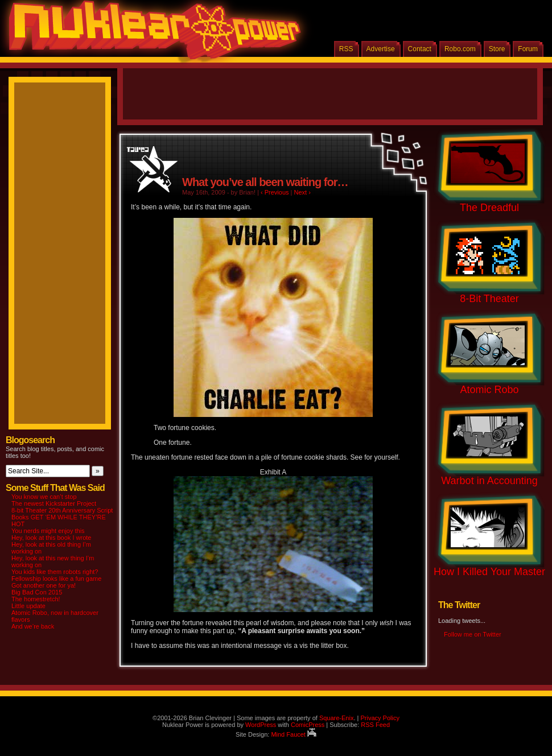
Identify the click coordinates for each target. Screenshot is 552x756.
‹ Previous (275, 192)
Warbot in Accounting (489, 481)
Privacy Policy (380, 718)
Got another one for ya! (44, 585)
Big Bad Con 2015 (37, 592)
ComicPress (308, 725)
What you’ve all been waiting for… (265, 182)
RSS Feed (375, 725)
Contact (420, 49)
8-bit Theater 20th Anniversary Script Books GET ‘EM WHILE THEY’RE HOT (62, 517)
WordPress (261, 725)
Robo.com (460, 49)
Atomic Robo (489, 390)
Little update (28, 606)
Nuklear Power (151, 34)
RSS (346, 49)
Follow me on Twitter (473, 634)
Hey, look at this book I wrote (51, 538)
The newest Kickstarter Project (54, 503)
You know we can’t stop (44, 497)
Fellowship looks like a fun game (56, 579)
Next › (302, 192)
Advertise (381, 49)
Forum (528, 49)
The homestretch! (36, 599)
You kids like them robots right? (55, 572)
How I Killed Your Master (489, 572)
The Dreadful (489, 208)
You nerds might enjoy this (48, 531)
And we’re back (33, 626)
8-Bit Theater (489, 299)
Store (497, 49)
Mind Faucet (294, 734)
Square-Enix (337, 718)
